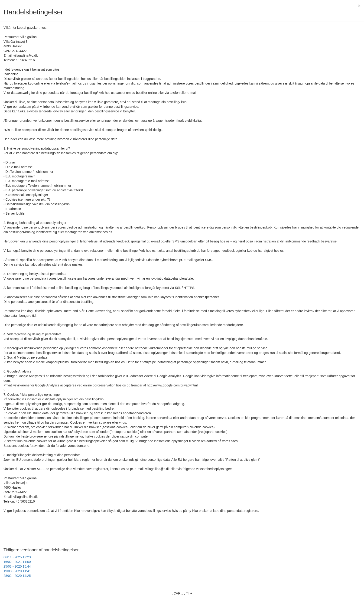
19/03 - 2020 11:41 (17, 571)
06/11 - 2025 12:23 (17, 557)
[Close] (359, 5)
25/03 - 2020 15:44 (17, 566)
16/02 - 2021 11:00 (17, 562)
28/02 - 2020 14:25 (17, 576)
